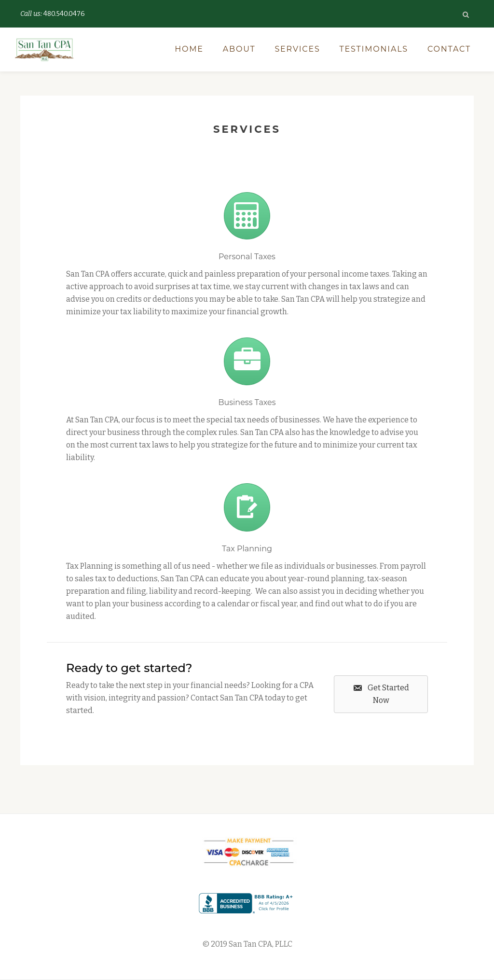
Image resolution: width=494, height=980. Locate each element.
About (239, 49)
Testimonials (374, 49)
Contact (449, 49)
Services (297, 49)
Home (189, 49)
